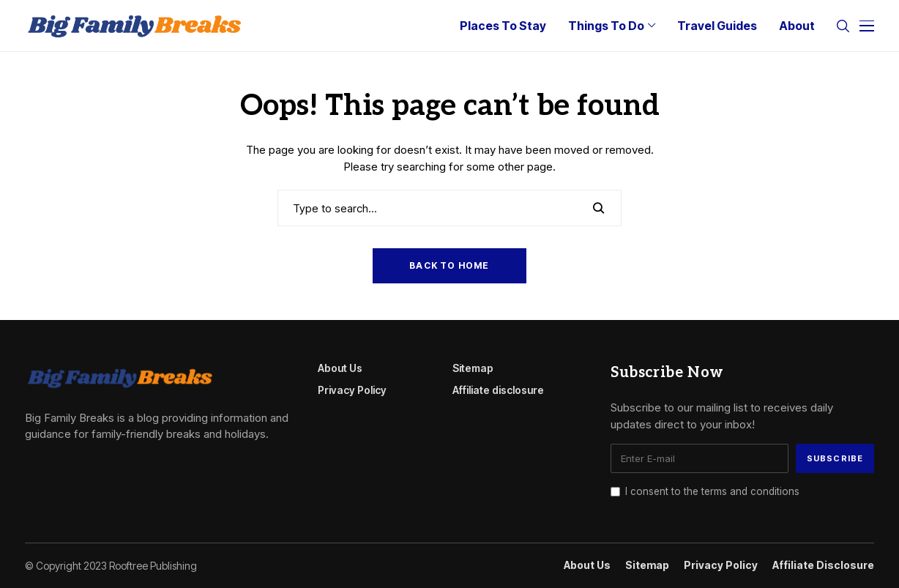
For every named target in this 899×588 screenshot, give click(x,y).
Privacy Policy (352, 390)
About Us (340, 368)
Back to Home (449, 265)
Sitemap (473, 368)
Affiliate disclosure (498, 390)
